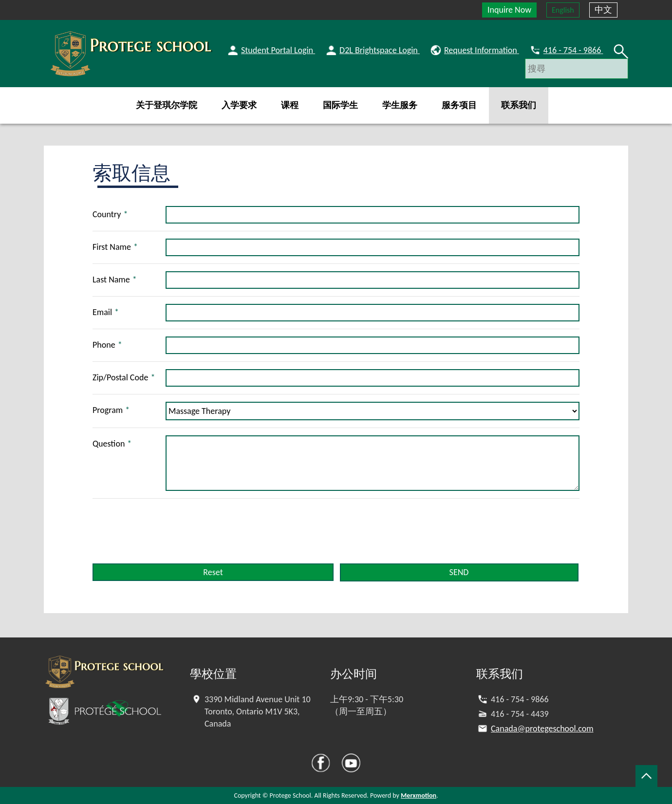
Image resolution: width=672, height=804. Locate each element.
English (563, 10)
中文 (603, 10)
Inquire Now (509, 10)
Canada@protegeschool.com (542, 729)
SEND (459, 572)
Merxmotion (419, 795)
